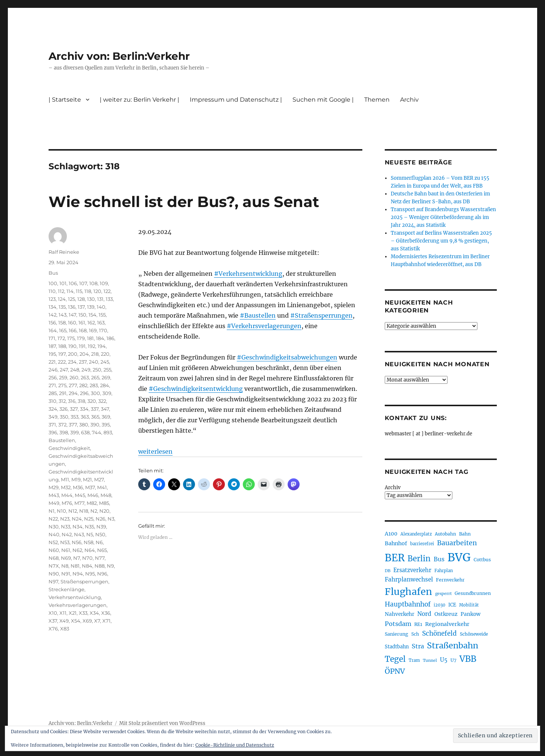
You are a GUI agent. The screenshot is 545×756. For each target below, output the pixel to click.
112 (61, 291)
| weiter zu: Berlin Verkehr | (140, 100)
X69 (87, 621)
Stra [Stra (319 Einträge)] (418, 646)
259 (63, 377)
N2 (94, 511)
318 (81, 401)
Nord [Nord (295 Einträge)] (424, 614)
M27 (99, 479)
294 (73, 393)
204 (84, 354)
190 (72, 346)
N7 (77, 558)
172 (61, 338)
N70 (87, 558)
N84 (87, 566)
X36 (106, 613)
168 (83, 330)
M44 (67, 495)
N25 (89, 519)
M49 (54, 503)
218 (95, 354)
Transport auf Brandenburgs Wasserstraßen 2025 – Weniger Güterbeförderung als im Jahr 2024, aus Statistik (443, 217)
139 (91, 307)
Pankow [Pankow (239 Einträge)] (470, 614)
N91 (66, 574)
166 (73, 330)
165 (63, 330)
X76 (53, 629)
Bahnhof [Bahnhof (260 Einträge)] (396, 543)
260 (74, 377)
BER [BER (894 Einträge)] (395, 558)
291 (63, 393)
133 (109, 299)
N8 (65, 566)
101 (63, 283)
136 (72, 307)
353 (75, 417)
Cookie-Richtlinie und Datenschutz (235, 745)
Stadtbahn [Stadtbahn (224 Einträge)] (397, 647)
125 (72, 299)
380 (84, 425)
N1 (52, 511)
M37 (90, 487)
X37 (53, 621)
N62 (77, 550)
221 (52, 362)
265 (95, 377)
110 (52, 291)
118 (88, 291)
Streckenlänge (66, 589)
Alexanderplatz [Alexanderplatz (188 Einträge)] (416, 534)
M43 (54, 495)
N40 (54, 534)
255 (107, 370)
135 (62, 307)
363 (85, 417)
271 (52, 385)
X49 (64, 621)
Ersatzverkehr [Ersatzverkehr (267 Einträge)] (412, 570)
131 (100, 299)
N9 (110, 566)
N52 (53, 542)
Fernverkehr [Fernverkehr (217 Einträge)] (450, 580)
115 (79, 291)
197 (62, 354)
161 (82, 323)
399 (75, 432)
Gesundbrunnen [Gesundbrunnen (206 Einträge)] (473, 593)
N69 (66, 558)
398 (64, 432)
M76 (67, 503)
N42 (67, 534)
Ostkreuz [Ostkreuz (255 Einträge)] (446, 614)
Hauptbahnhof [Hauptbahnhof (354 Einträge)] (408, 604)
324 (53, 409)
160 (72, 323)
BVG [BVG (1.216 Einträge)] (459, 557)
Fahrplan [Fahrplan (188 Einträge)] (444, 571)
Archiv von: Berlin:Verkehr (119, 56)
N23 (65, 519)
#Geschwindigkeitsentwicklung (196, 389)
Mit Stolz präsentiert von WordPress (162, 723)
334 (84, 409)
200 (73, 354)
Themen (377, 100)
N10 (61, 511)
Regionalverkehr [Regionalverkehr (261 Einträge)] (447, 624)
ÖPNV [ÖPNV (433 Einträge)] (395, 671)
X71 (106, 621)
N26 (100, 519)
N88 (100, 566)
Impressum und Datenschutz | (236, 100)
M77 (79, 503)
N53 (65, 542)
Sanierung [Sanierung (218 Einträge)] (397, 634)
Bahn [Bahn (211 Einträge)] (465, 534)
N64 (90, 550)
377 (73, 425)
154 (92, 315)
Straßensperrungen (84, 581)
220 (105, 354)
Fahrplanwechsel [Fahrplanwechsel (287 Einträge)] (409, 579)
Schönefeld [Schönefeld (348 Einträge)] (439, 633)
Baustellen (62, 440)
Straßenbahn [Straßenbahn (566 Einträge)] (453, 646)
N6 (99, 542)
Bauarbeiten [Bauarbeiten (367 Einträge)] (457, 543)
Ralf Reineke (64, 252)
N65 (102, 550)
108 (93, 283)
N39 (101, 527)
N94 (78, 574)
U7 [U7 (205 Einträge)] (453, 660)
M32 (66, 487)
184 (100, 338)
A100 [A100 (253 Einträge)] (391, 534)
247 (64, 370)
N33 (66, 527)
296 (84, 393)
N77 (100, 558)
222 (62, 362)
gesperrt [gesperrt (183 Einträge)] (443, 594)
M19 (76, 479)
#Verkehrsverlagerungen (264, 326)
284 (105, 385)
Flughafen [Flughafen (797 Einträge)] (408, 592)
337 (95, 409)
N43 (79, 534)
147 (72, 315)
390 (95, 425)
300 (95, 393)
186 (110, 338)
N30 (54, 527)
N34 (78, 527)
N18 (84, 511)
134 (52, 307)
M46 (93, 495)
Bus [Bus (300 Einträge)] (439, 559)
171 (52, 338)
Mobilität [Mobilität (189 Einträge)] (469, 605)
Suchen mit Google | (323, 100)
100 (53, 283)
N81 (75, 566)
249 (86, 370)
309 (107, 393)
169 (93, 330)
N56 (77, 542)
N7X (54, 566)
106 (73, 283)
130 (91, 299)
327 (74, 409)
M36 (78, 487)
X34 (94, 613)
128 (81, 299)
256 (53, 377)
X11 (63, 613)
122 (107, 291)
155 (102, 315)
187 (52, 346)
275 (62, 385)
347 (105, 409)
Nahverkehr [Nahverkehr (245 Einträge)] (400, 614)
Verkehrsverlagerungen (78, 605)
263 (85, 377)
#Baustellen (258, 315)
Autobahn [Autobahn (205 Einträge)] (445, 534)
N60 (54, 550)
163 (101, 323)
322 (102, 401)
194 (102, 346)
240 (94, 362)
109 (104, 283)
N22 (53, 519)
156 (52, 323)
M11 (65, 479)
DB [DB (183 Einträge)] (388, 571)
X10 (53, 613)
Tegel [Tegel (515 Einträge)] (395, 659)
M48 (106, 495)
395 (106, 425)
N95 (90, 574)
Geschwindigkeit (69, 448)
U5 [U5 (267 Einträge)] (444, 660)
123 (52, 299)
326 (64, 409)
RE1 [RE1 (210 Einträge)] (418, 624)
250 (97, 370)
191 (82, 346)
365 (95, 417)
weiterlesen (155, 451)
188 (62, 346)
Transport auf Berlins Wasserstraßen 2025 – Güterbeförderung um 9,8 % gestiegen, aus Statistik (441, 241)
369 (106, 417)
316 (72, 401)
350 (64, 417)
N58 (89, 542)
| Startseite (65, 100)
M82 (92, 503)
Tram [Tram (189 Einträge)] (414, 660)
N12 (73, 511)
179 (81, 338)
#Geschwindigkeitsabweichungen (287, 357)
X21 (73, 613)
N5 (90, 534)
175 (71, 338)
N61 (66, 550)
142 (52, 315)
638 (85, 432)
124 (62, 299)
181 (90, 338)
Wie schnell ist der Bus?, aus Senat (184, 202)
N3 (111, 519)
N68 (54, 558)
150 (82, 315)
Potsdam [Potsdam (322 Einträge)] (398, 624)
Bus (53, 273)
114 (70, 291)
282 (83, 385)
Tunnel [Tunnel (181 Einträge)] (430, 661)
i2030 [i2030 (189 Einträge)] (439, 605)
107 (83, 283)
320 (92, 401)
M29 (54, 487)
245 (105, 362)
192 (92, 346)
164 (53, 330)
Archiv (409, 100)
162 (91, 323)
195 (52, 354)
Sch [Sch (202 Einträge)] (415, 634)
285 (53, 393)
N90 (54, 574)
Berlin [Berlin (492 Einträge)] (419, 559)
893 (108, 432)
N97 (53, 581)
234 (72, 362)
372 (62, 425)
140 (101, 307)
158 (62, 323)
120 (97, 291)
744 (97, 432)
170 (103, 330)
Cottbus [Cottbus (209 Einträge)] (482, 560)
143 (63, 315)
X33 (83, 613)
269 (106, 377)
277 (73, 385)
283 (94, 385)
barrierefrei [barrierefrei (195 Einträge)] (422, 544)
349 (53, 417)
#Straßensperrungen (321, 315)
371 (52, 425)
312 (62, 401)
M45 (80, 495)
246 (53, 370)
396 (53, 432)
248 (75, 370)
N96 (102, 574)
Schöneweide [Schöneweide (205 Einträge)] (474, 634)
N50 (100, 534)
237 (83, 362)
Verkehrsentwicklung (75, 597)
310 (52, 401)
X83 (65, 629)
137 (81, 307)
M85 (104, 503)
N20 (104, 511)
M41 (102, 487)
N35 (89, 527)
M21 (87, 479)
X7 (97, 621)
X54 (76, 621)
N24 (77, 519)
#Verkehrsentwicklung (248, 274)
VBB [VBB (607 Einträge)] (468, 659)
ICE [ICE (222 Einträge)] (452, 605)
